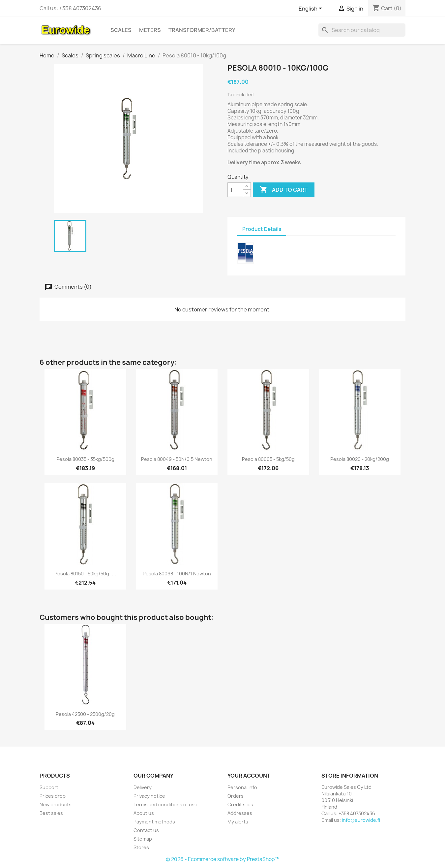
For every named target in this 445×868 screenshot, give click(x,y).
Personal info (242, 787)
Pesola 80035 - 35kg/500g (85, 459)
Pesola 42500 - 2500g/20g (85, 714)
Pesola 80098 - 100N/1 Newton (177, 574)
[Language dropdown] (311, 9)
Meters (150, 30)
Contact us (146, 830)
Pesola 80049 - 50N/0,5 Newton (177, 459)
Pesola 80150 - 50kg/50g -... (85, 574)
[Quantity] (235, 190)
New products (56, 804)
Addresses (240, 813)
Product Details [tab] (262, 229)
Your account (249, 776)
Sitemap (143, 839)
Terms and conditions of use (165, 804)
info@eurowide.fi (361, 820)
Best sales (51, 813)
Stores (141, 847)
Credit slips (240, 804)
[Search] (362, 30)
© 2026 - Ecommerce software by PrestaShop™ (223, 859)
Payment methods (154, 822)
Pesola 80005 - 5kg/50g (268, 459)
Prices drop (53, 796)
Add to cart (284, 190)
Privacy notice (149, 796)
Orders (236, 796)
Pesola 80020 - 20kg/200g (360, 459)
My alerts (238, 822)
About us (144, 813)
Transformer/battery (202, 30)
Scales (121, 30)
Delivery (143, 787)
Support (49, 787)
